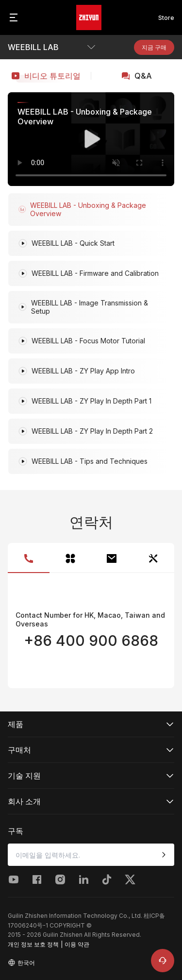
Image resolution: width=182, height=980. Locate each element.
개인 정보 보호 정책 (33, 944)
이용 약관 (77, 944)
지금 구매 (154, 47)
